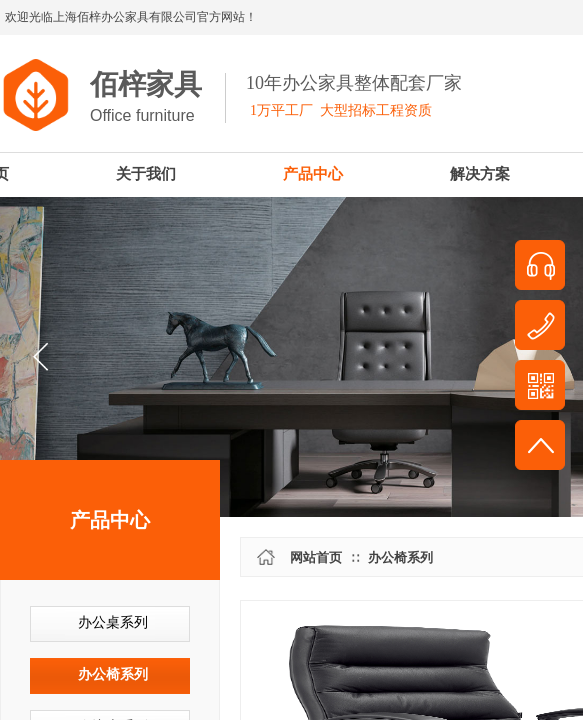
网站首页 (316, 557)
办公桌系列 (113, 622)
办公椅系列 (113, 674)
